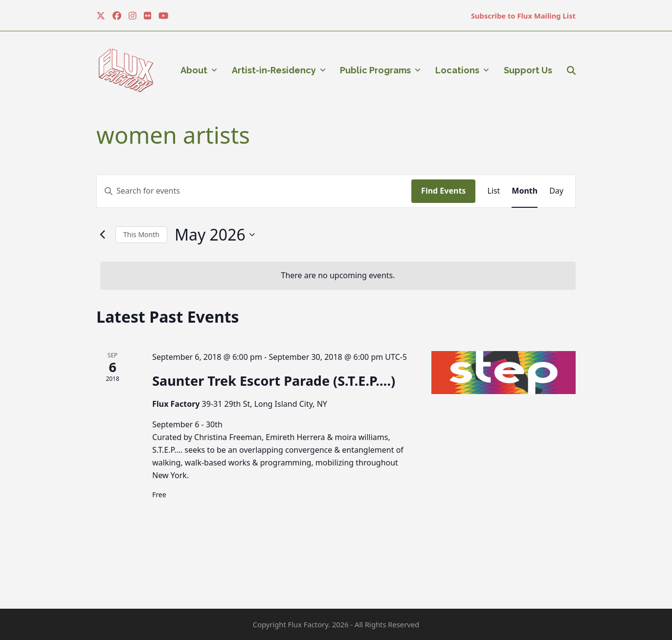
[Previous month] (102, 235)
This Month (141, 234)
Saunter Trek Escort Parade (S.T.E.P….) (274, 381)
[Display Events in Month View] (525, 191)
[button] (571, 70)
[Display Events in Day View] (556, 191)
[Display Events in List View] (493, 191)
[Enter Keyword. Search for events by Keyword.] (254, 191)
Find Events (443, 191)
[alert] (338, 276)
